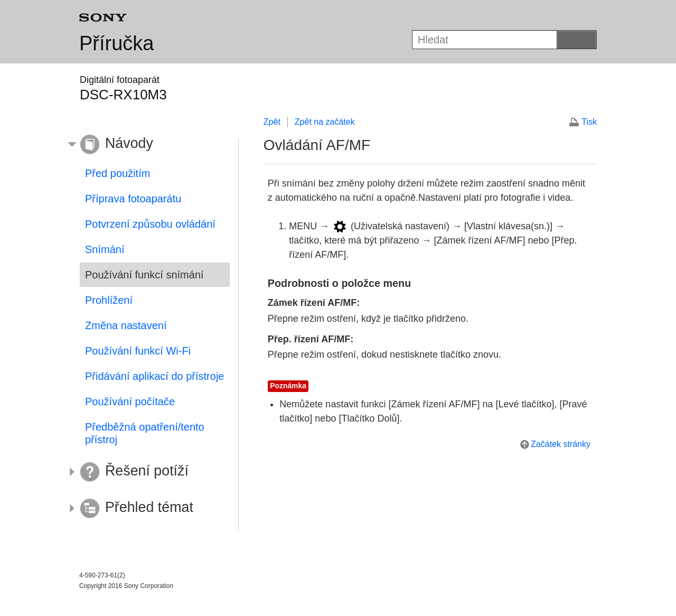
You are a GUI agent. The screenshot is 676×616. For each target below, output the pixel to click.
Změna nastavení (126, 325)
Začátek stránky (561, 444)
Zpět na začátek (325, 122)
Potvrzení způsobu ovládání (150, 224)
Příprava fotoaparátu (133, 199)
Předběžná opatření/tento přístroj (145, 433)
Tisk (589, 122)
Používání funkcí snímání (144, 275)
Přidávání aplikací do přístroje (154, 376)
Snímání (105, 249)
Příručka (116, 43)
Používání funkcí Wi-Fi (138, 351)
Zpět (272, 122)
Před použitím (118, 173)
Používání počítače (130, 402)
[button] (147, 145)
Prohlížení (109, 300)
